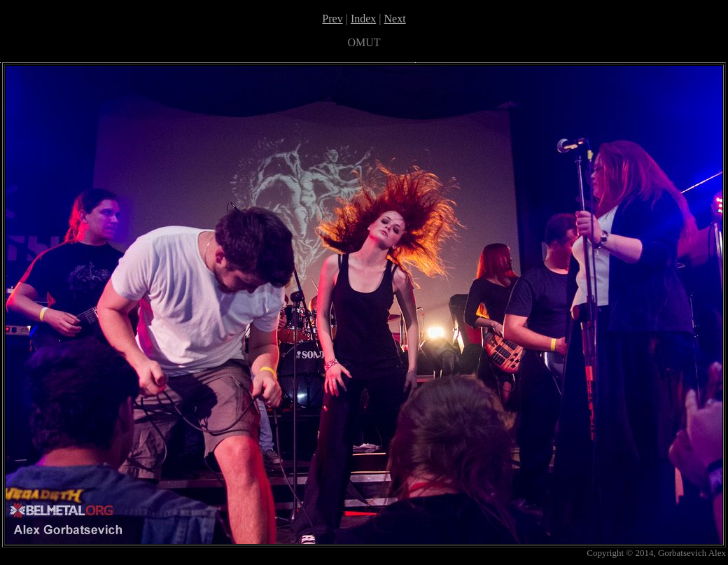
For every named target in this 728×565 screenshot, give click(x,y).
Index (363, 19)
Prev (332, 19)
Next (395, 19)
